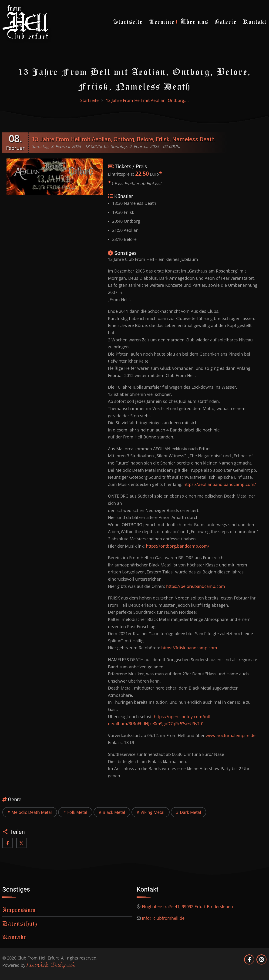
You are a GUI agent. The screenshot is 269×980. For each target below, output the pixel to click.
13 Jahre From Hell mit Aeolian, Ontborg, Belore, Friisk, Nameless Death (123, 139)
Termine (162, 22)
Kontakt (255, 22)
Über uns (194, 22)
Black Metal (114, 812)
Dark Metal (190, 812)
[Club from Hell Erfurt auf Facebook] (249, 960)
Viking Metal (153, 812)
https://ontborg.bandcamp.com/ (178, 546)
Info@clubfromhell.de (163, 918)
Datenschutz (20, 923)
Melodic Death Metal (32, 812)
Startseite (128, 22)
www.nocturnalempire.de (231, 735)
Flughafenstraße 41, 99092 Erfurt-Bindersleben (187, 906)
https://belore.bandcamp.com (196, 586)
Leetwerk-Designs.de (51, 965)
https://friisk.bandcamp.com (189, 648)
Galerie (226, 22)
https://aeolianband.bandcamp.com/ (220, 484)
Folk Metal (77, 812)
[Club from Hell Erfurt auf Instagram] (262, 960)
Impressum (19, 910)
